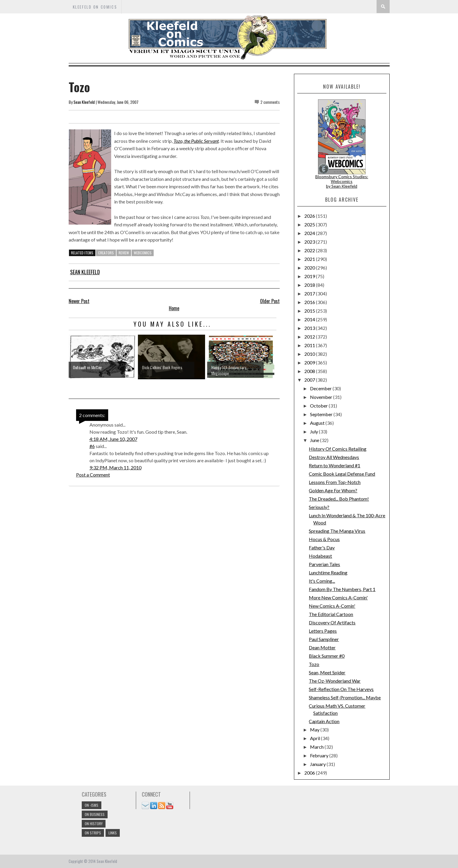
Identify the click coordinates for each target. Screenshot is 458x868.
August (318, 423)
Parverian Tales (324, 564)
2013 (310, 328)
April (315, 738)
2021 (310, 259)
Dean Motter (322, 647)
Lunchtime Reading (328, 572)
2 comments (270, 102)
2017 (310, 293)
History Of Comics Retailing (338, 449)
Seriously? (319, 507)
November (322, 397)
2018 (310, 285)
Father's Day (322, 547)
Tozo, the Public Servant (196, 141)
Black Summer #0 (327, 656)
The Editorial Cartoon (331, 614)
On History (94, 824)
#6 (92, 446)
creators (106, 253)
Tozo (314, 664)
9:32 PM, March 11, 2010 (115, 467)
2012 (310, 337)
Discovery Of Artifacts (332, 622)
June (315, 440)
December (321, 388)
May (315, 730)
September (322, 414)
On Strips (93, 833)
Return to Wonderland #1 (335, 465)
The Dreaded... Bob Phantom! (339, 499)
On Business (95, 814)
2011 (310, 345)
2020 (310, 268)
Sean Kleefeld (84, 102)
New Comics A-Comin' (332, 606)
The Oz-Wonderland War (335, 681)
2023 (310, 242)
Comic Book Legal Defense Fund (342, 474)
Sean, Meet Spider (327, 672)
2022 (310, 250)
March (317, 747)
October (319, 406)
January (318, 764)
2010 (310, 354)
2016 (310, 302)
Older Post (270, 301)
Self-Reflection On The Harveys (341, 689)
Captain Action (324, 721)
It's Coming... (322, 581)
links (113, 833)
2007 (310, 380)
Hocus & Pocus (324, 539)
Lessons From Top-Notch (335, 482)
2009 (310, 362)
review (124, 253)
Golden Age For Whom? (333, 490)
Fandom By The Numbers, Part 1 (342, 589)
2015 (310, 311)
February (320, 755)
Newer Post (79, 301)
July (314, 431)
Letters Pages (323, 631)
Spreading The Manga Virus (337, 531)
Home (174, 308)
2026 (310, 216)
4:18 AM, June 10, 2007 (113, 439)
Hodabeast (320, 556)
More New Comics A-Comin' (338, 597)
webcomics (143, 253)
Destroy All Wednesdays (334, 457)
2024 (310, 233)
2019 (310, 276)
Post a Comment (93, 475)
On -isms (92, 805)
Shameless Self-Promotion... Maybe (345, 697)
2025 (310, 224)
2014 (310, 319)
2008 (310, 371)
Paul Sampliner (324, 639)
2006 (310, 773)
